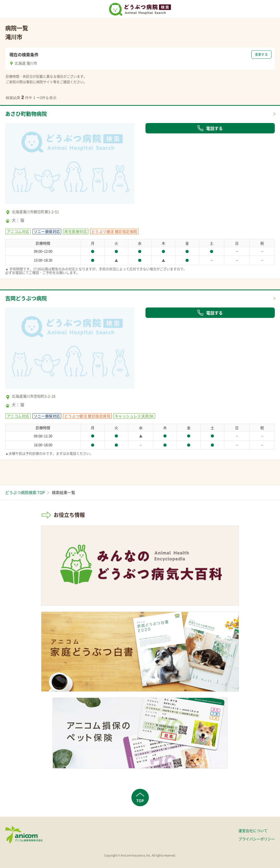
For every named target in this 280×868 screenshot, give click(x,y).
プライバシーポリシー (257, 839)
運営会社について (253, 830)
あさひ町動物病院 (26, 114)
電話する (210, 128)
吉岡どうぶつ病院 (26, 298)
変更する (261, 54)
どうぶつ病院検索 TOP (25, 493)
